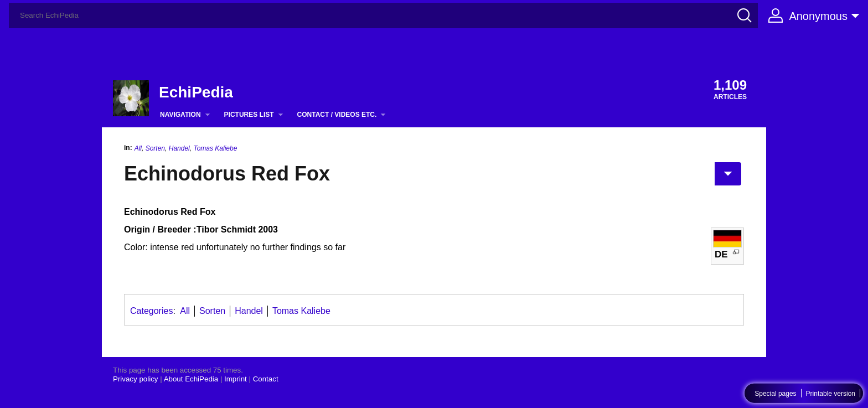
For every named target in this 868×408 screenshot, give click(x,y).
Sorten (155, 148)
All (138, 148)
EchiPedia (196, 92)
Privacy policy (135, 379)
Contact (266, 379)
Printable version (831, 394)
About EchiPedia (191, 379)
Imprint (236, 379)
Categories (151, 311)
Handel (179, 148)
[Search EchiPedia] (383, 16)
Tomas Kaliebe (215, 148)
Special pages (775, 394)
